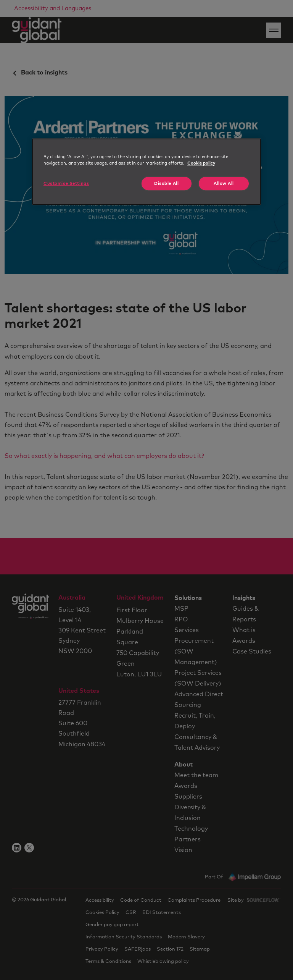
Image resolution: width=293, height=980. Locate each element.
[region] (146, 172)
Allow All (224, 184)
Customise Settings (66, 184)
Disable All (166, 184)
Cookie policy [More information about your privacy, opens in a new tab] (201, 163)
